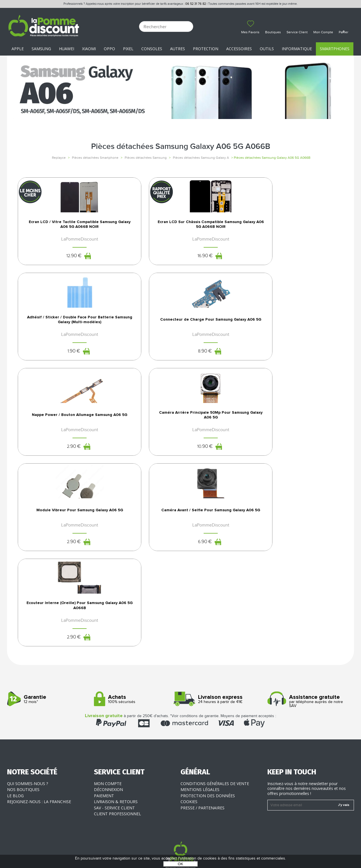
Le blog (15, 741)
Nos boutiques (23, 735)
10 (132, 437)
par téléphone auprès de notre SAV (309, 647)
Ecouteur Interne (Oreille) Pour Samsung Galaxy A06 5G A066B (56, 543)
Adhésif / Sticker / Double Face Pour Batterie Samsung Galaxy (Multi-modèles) (222, 262)
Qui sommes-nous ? (27, 729)
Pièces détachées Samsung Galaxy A (201, 158)
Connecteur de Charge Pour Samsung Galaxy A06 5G (305, 259)
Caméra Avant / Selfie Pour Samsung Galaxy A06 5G (305, 404)
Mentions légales (200, 735)
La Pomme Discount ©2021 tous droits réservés (180, 839)
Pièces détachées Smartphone (95, 158)
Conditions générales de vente (215, 729)
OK (180, 864)
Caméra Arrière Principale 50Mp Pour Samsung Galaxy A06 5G (139, 404)
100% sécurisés (135, 645)
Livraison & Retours (116, 747)
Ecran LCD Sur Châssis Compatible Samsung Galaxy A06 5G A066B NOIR (139, 262)
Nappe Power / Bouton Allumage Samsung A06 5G (56, 404)
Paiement (104, 741)
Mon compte (108, 729)
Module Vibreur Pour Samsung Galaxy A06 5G (222, 402)
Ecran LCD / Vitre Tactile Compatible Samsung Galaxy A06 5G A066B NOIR (56, 262)
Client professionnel (117, 759)
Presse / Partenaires (202, 753)
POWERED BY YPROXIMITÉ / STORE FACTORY (181, 847)
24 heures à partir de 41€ (222, 645)
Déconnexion (108, 735)
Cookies (189, 747)
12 (49, 298)
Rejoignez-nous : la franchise (39, 747)
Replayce (59, 158)
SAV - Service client (114, 753)
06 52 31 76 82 (196, 4)
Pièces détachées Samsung (146, 158)
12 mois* (48, 645)
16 (132, 298)
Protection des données (208, 741)
